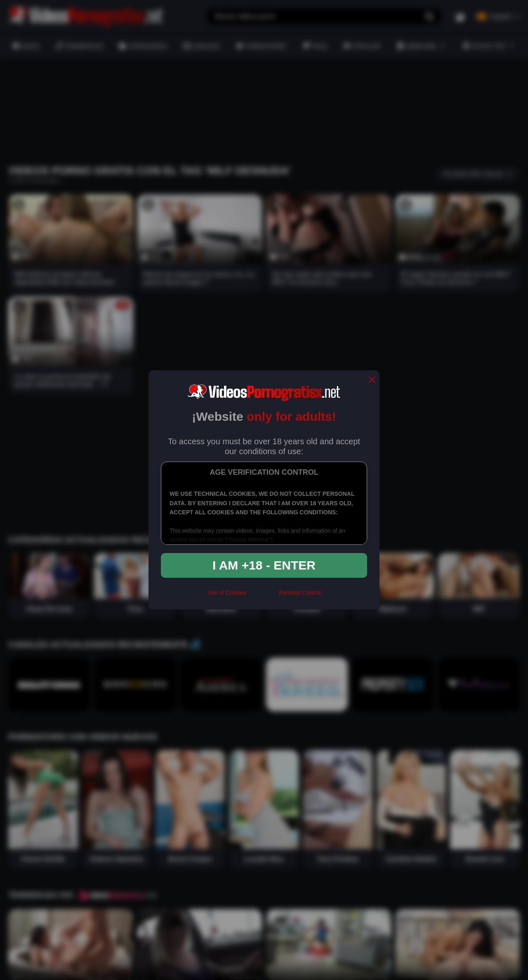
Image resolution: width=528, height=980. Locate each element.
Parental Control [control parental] (300, 593)
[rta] (263, 596)
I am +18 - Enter (264, 565)
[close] (372, 380)
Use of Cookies (227, 593)
